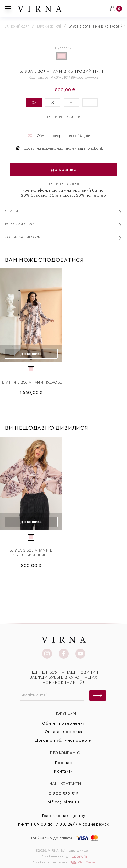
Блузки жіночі (49, 26)
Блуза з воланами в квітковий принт (31, 553)
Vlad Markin (83, 862)
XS (34, 102)
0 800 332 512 (64, 794)
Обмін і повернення (63, 723)
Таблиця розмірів (63, 117)
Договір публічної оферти (63, 740)
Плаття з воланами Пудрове (31, 382)
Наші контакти (65, 784)
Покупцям (65, 713)
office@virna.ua (64, 802)
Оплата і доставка (63, 732)
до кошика (64, 170)
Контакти (63, 771)
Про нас (63, 763)
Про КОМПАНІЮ (65, 753)
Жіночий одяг (17, 26)
